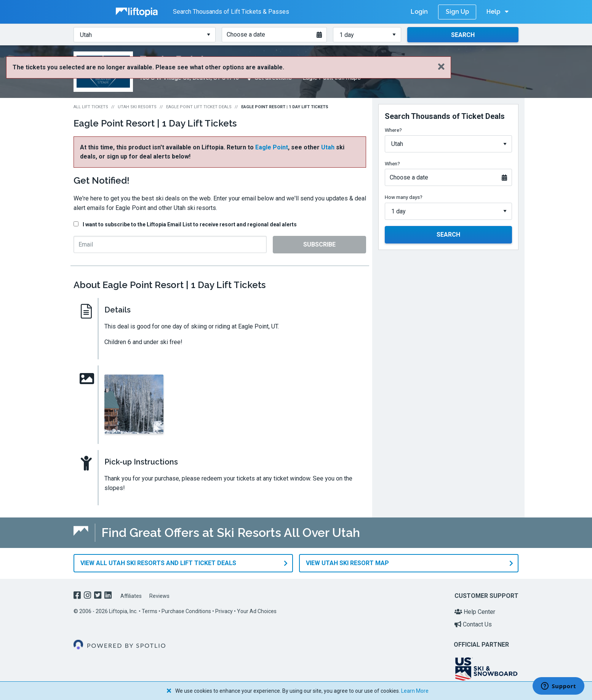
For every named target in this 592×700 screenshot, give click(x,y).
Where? (393, 130)
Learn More (415, 691)
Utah (328, 147)
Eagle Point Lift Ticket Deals (199, 107)
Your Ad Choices (257, 611)
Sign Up (457, 12)
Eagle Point (272, 147)
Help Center (475, 611)
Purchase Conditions (186, 611)
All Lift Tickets (91, 107)
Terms (150, 611)
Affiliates (131, 596)
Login (419, 12)
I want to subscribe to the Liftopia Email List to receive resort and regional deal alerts (190, 224)
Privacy (224, 611)
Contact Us (473, 624)
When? (392, 163)
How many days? (404, 197)
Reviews (159, 596)
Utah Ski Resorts (137, 107)
